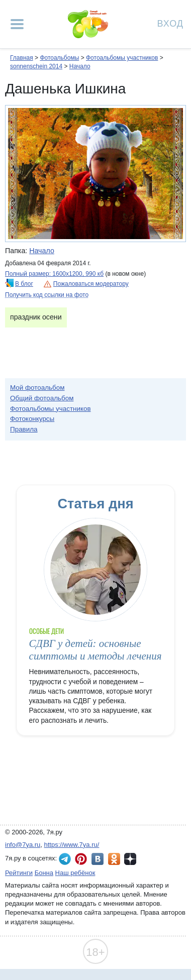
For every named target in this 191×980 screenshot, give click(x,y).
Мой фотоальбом (37, 388)
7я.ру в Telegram (65, 859)
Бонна (44, 873)
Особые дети (47, 631)
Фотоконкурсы (32, 419)
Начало (80, 66)
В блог (24, 284)
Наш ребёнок (75, 873)
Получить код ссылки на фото (47, 295)
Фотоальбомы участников (122, 58)
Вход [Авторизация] (170, 23)
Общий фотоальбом (42, 398)
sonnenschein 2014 (36, 66)
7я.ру (130, 859)
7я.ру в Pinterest (81, 859)
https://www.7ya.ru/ (72, 845)
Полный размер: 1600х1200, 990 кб (54, 274)
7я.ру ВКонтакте (98, 859)
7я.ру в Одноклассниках (114, 859)
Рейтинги (19, 873)
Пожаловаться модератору (91, 284)
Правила (24, 429)
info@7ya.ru (23, 845)
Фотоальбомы (59, 58)
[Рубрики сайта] (17, 24)
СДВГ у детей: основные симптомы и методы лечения (95, 650)
